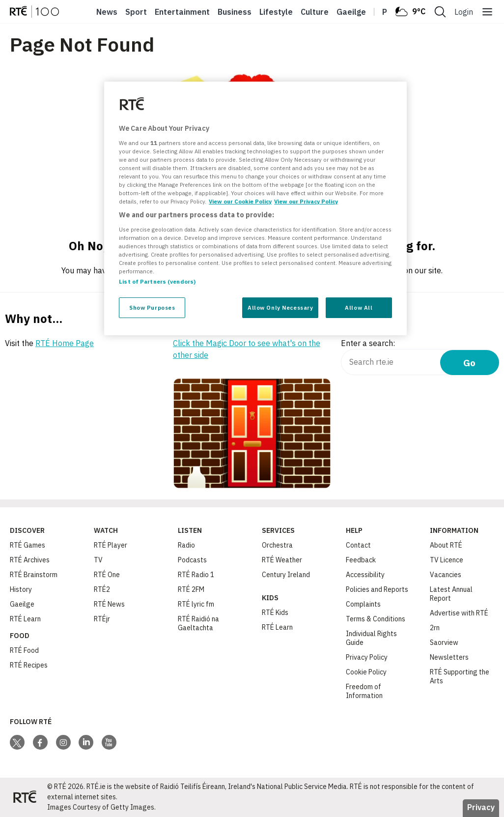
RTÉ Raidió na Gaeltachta (198, 623)
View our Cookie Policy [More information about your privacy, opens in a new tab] (240, 201)
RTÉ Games (28, 545)
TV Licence (447, 560)
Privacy (481, 807)
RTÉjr (102, 619)
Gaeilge (351, 12)
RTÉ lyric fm (196, 604)
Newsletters (449, 657)
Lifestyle (276, 12)
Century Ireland (286, 575)
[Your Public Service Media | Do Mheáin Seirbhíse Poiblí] (25, 797)
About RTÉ (446, 545)
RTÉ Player (111, 545)
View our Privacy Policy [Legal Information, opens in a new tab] (306, 201)
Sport (136, 12)
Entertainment (182, 12)
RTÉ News (109, 604)
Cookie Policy (366, 672)
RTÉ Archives (30, 560)
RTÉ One (107, 575)
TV (98, 560)
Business (235, 12)
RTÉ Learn (25, 619)
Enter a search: (368, 343)
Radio (186, 545)
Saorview (444, 642)
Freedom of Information (364, 691)
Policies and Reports (377, 589)
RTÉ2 (102, 589)
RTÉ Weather (282, 560)
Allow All (359, 307)
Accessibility (365, 575)
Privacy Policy (367, 657)
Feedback (361, 560)
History (21, 589)
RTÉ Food (24, 650)
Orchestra (277, 545)
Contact (358, 545)
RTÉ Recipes (29, 665)
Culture (315, 12)
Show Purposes (152, 307)
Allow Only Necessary (280, 307)
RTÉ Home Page (65, 343)
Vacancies (446, 575)
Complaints (363, 604)
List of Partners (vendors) (157, 281)
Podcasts (192, 560)
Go (469, 363)
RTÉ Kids (275, 613)
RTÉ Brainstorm (34, 575)
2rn (435, 628)
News (107, 12)
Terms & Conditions (376, 619)
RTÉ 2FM (191, 589)
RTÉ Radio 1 (196, 575)
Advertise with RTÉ (459, 613)
